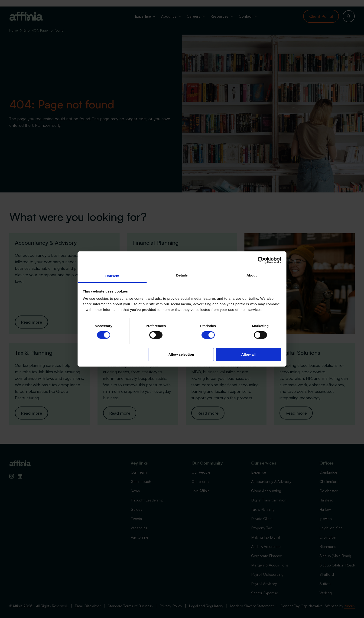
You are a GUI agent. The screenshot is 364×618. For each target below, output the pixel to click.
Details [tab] (182, 275)
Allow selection (181, 354)
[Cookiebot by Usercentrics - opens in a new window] (261, 260)
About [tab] (252, 275)
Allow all (249, 354)
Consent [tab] (112, 276)
